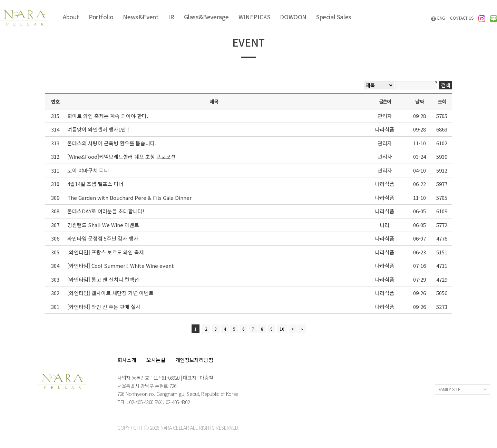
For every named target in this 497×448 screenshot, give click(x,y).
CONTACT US (462, 18)
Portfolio (101, 17)
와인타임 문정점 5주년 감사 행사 (103, 238)
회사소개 (127, 360)
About (71, 17)
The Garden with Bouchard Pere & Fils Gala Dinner (129, 198)
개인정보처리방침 (194, 360)
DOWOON (293, 17)
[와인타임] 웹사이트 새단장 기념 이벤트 (110, 293)
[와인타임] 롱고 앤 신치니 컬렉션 (103, 279)
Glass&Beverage (206, 17)
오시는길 (156, 360)
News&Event (141, 17)
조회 (442, 101)
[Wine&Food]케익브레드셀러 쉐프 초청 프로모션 (121, 157)
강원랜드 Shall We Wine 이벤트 (103, 225)
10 (282, 329)
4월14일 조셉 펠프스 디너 (95, 184)
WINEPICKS (254, 17)
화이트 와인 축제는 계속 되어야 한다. (108, 116)
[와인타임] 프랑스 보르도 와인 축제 (106, 252)
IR (171, 17)
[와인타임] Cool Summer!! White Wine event (121, 266)
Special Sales (334, 17)
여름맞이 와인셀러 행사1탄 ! (98, 129)
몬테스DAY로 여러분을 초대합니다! (106, 211)
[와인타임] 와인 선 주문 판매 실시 (104, 307)
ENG (438, 18)
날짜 (419, 101)
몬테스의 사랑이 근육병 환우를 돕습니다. (112, 143)
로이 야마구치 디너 (88, 170)
